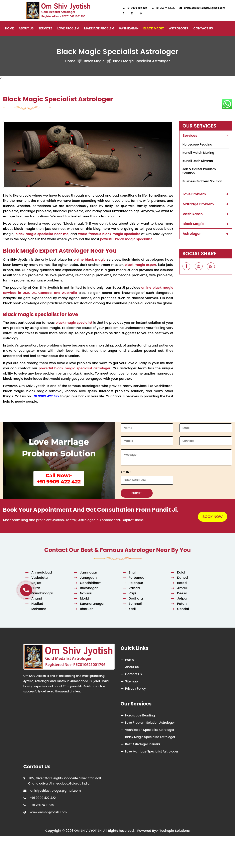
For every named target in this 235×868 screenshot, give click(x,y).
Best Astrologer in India (143, 744)
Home (9, 28)
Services (45, 28)
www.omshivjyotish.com (48, 812)
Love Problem (68, 28)
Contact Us (203, 28)
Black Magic (154, 28)
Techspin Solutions (175, 831)
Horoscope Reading (197, 144)
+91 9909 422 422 (46, 396)
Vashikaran (129, 28)
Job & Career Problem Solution (199, 171)
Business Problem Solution (202, 181)
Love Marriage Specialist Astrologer (152, 751)
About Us (26, 28)
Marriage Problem (99, 28)
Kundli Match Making (198, 153)
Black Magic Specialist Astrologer (150, 737)
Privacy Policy (136, 689)
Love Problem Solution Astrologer (150, 723)
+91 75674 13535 (42, 805)
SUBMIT (137, 493)
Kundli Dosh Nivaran (198, 161)
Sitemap (132, 681)
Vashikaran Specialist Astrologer (150, 730)
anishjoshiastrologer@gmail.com (56, 791)
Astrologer (179, 28)
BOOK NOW (213, 517)
